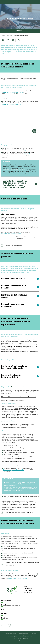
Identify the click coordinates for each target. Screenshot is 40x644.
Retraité (4, 614)
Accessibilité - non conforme (20, 639)
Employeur (10, 35)
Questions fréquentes (10, 634)
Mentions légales (12, 636)
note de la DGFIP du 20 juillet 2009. (18, 579)
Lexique (34, 634)
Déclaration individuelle (9, 94)
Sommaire (19, 31)
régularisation (33, 575)
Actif (3, 609)
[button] (20, 184)
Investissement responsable (11, 605)
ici (25, 150)
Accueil (3, 35)
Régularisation (6, 387)
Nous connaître (6, 601)
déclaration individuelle (29, 462)
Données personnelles (26, 636)
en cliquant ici (28, 154)
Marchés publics (24, 634)
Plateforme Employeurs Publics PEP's (12, 234)
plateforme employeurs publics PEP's (13, 92)
